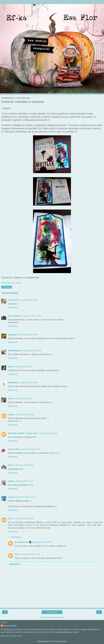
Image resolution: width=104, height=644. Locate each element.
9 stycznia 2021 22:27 (31, 554)
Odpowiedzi (16, 537)
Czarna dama (14, 449)
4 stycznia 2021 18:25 (23, 367)
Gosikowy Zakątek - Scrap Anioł (23, 433)
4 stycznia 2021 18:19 (31, 351)
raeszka (11, 497)
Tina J (11, 519)
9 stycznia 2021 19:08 (42, 542)
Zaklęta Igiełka (14, 351)
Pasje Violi (13, 300)
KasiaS (11, 414)
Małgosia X (13, 335)
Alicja (10, 398)
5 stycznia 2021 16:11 (25, 497)
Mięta (10, 367)
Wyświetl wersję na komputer (52, 617)
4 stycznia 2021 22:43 (24, 465)
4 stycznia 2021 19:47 (23, 398)
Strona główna (52, 612)
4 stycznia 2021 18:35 (28, 383)
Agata (11, 481)
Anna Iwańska (15, 316)
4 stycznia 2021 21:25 (30, 449)
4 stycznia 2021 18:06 (28, 335)
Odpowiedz (13, 307)
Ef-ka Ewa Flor (21, 542)
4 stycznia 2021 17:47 (32, 316)
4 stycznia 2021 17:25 (28, 300)
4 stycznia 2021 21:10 (48, 433)
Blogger (63, 641)
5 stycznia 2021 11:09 (24, 481)
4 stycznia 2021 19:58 (25, 414)
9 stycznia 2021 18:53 (24, 519)
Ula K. (11, 465)
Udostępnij (7, 287)
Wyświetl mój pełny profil (11, 636)
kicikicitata (13, 383)
